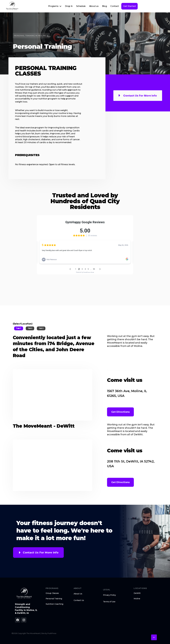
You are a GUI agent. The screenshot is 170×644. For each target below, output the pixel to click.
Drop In (69, 6)
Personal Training (54, 599)
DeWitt (137, 593)
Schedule (81, 6)
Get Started (129, 6)
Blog (104, 6)
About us (94, 6)
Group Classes (52, 593)
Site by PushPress (49, 633)
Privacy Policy (109, 595)
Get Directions (120, 412)
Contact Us (79, 600)
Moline (137, 599)
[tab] (19, 328)
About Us (78, 594)
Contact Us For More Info (41, 553)
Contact (115, 6)
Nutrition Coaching (54, 604)
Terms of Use (109, 602)
